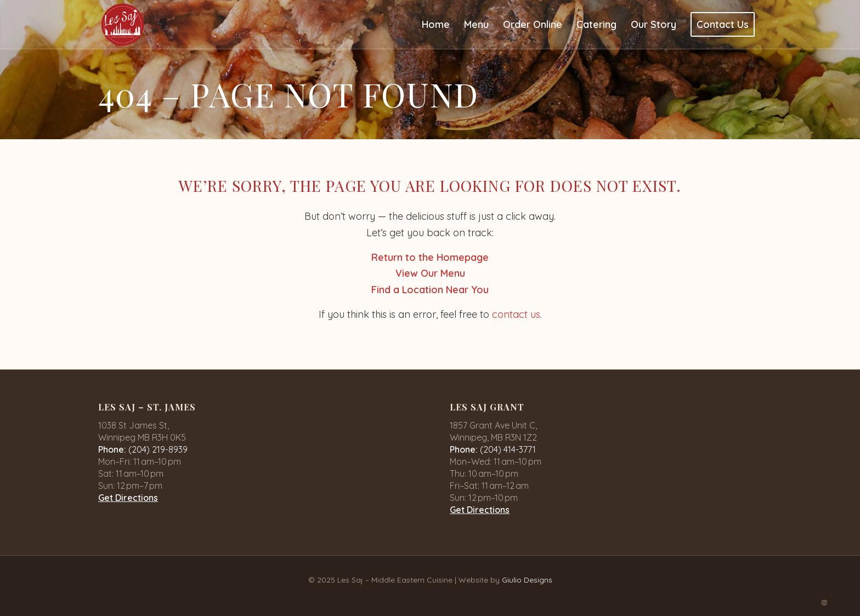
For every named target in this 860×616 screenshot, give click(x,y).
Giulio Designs (527, 580)
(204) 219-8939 (158, 449)
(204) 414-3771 (508, 449)
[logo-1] (123, 25)
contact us (516, 314)
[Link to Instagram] (824, 602)
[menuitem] (436, 25)
